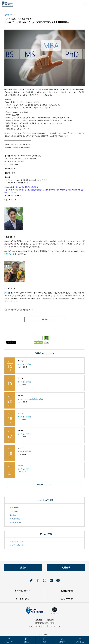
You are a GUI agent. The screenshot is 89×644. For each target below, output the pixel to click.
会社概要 (39, 620)
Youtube (58, 580)
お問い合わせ (67, 599)
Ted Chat (13, 515)
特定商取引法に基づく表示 (45, 623)
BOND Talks (14, 508)
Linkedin (51, 580)
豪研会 (7, 293)
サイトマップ (55, 626)
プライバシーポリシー (37, 626)
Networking (14, 511)
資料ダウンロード (22, 591)
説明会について (45, 485)
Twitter (31, 580)
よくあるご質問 (22, 599)
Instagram (45, 580)
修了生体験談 (15, 519)
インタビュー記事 (17, 541)
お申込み (45, 319)
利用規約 (50, 620)
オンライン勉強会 (17, 545)
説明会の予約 (67, 591)
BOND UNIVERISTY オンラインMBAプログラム (7, 4)
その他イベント (10, 15)
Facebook (38, 580)
